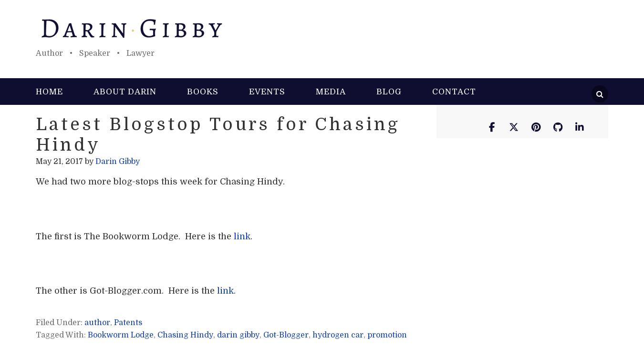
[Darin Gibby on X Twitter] (514, 128)
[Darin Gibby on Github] (558, 128)
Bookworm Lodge (121, 335)
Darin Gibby (322, 29)
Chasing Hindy (185, 335)
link (242, 236)
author (97, 323)
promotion (387, 335)
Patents (128, 323)
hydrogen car (338, 335)
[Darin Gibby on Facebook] (492, 128)
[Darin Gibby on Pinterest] (536, 128)
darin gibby (238, 335)
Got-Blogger (286, 335)
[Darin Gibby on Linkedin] (580, 128)
